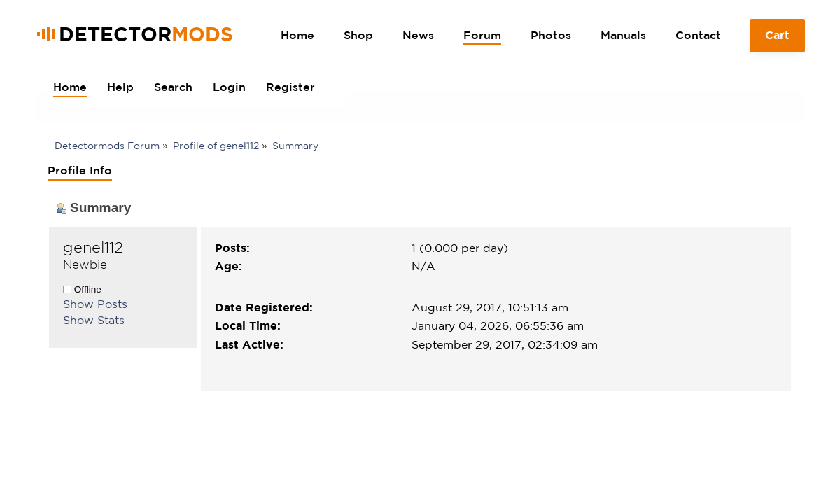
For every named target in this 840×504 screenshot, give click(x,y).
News (418, 35)
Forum (482, 35)
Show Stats (94, 320)
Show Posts (95, 304)
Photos (551, 35)
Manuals (623, 35)
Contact (698, 35)
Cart (778, 41)
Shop (358, 35)
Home (297, 35)
